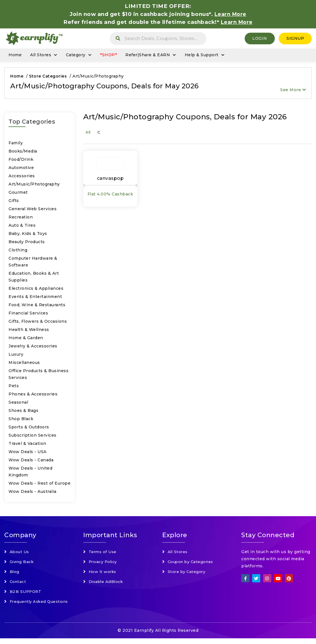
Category (76, 56)
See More (293, 91)
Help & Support (202, 56)
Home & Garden (26, 339)
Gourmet (18, 194)
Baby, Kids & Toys (28, 235)
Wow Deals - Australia (33, 493)
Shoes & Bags (23, 412)
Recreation (21, 218)
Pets (14, 387)
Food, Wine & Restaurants (37, 306)
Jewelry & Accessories (33, 347)
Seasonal (18, 404)
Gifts (14, 202)
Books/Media (23, 153)
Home (15, 56)
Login (260, 39)
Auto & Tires (22, 227)
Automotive (21, 169)
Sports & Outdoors (29, 428)
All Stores (41, 56)
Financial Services (28, 314)
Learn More (237, 22)
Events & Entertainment (35, 298)
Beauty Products (27, 243)
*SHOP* (108, 56)
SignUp (295, 39)
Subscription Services (33, 437)
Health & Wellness (29, 331)
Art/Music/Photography (34, 186)
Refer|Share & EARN (148, 56)
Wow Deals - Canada (31, 461)
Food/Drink (21, 161)
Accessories (22, 177)
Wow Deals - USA (28, 453)
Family (16, 144)
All (88, 134)
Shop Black (21, 420)
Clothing (18, 251)
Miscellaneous (24, 364)
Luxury (16, 356)
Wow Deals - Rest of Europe (39, 485)
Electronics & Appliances (36, 290)
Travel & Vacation (27, 445)
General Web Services (33, 210)
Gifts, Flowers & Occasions (38, 323)
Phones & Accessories (33, 395)
